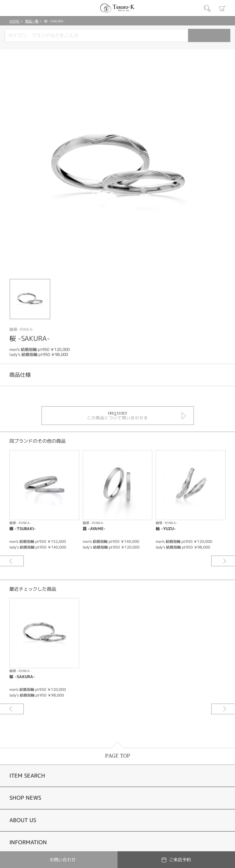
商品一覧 (32, 21)
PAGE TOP (118, 756)
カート (222, 8)
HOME (14, 21)
